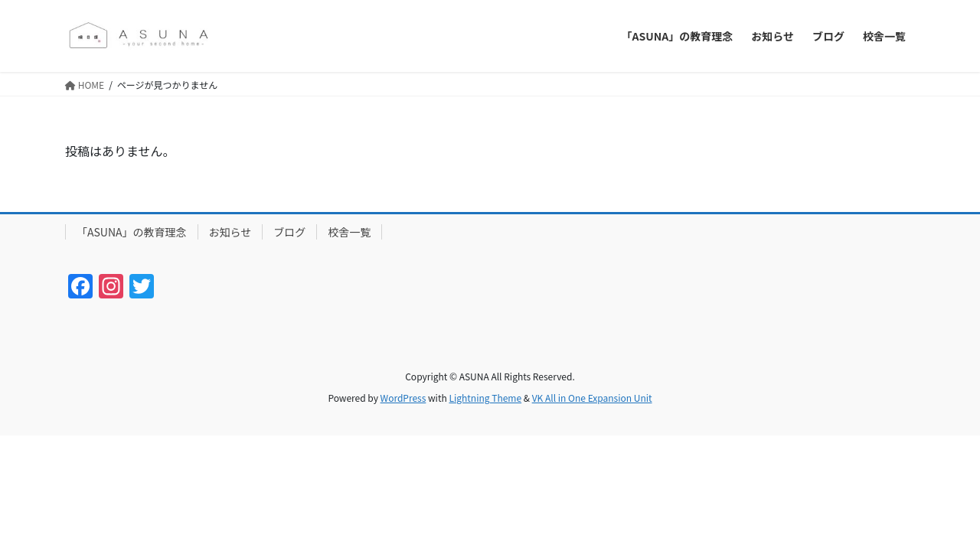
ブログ (289, 232)
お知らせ (230, 232)
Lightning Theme (485, 398)
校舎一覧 (349, 232)
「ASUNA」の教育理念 (132, 232)
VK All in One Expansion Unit (592, 398)
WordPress (403, 398)
